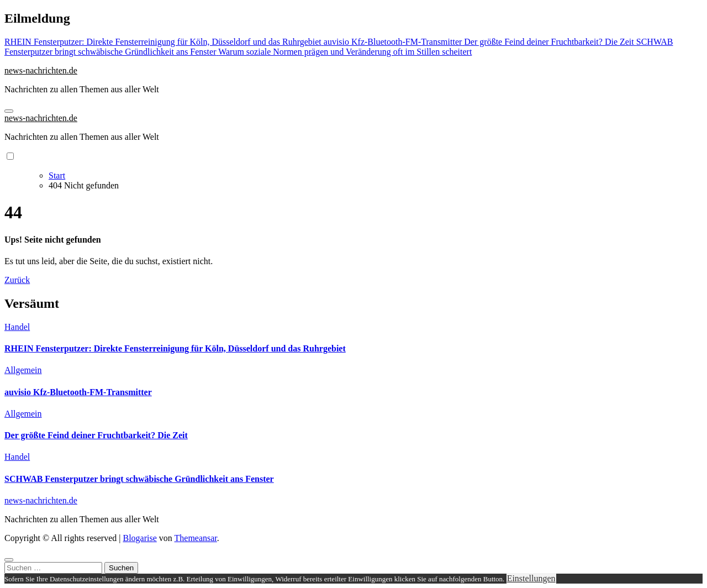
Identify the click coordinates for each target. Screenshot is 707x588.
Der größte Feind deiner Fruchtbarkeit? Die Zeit (96, 435)
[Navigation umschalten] (9, 111)
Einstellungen (531, 578)
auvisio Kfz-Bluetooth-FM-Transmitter (78, 392)
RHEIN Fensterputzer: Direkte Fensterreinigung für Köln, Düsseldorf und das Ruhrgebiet (175, 348)
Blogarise (139, 538)
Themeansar (196, 538)
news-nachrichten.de (41, 70)
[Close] (9, 560)
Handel (17, 327)
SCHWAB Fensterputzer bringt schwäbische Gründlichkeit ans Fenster (139, 479)
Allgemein (23, 370)
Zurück (17, 280)
